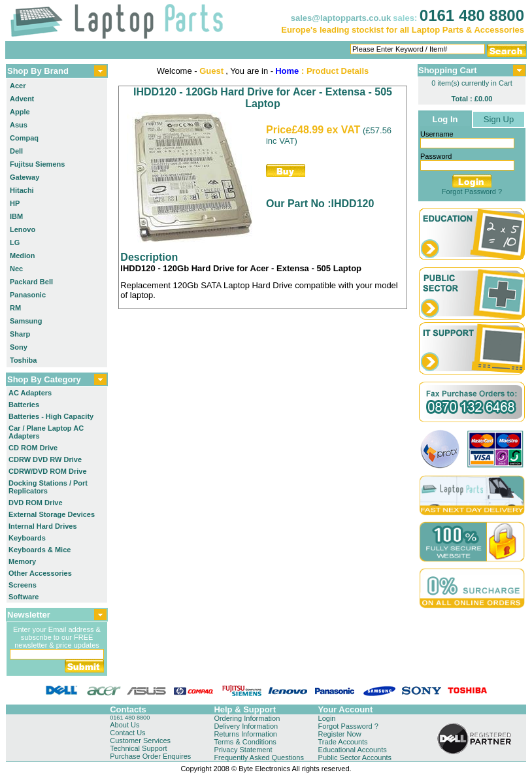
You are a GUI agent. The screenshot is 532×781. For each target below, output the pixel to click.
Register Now (340, 734)
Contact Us (127, 733)
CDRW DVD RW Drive (45, 459)
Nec (16, 269)
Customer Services (140, 740)
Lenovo (23, 229)
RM (15, 308)
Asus (19, 125)
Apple (20, 112)
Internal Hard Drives (43, 526)
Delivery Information (246, 726)
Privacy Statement (243, 750)
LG (15, 242)
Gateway (25, 177)
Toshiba (23, 360)
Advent (22, 99)
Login (327, 718)
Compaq (24, 138)
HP (15, 203)
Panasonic (28, 295)
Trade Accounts (343, 742)
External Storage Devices (52, 514)
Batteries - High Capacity (51, 416)
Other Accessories (40, 573)
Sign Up (499, 119)
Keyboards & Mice (40, 550)
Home (287, 71)
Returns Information (245, 734)
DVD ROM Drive (36, 503)
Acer (18, 86)
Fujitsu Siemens (37, 164)
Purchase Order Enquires (150, 756)
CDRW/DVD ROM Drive (48, 471)
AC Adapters (30, 393)
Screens (23, 585)
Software (24, 597)
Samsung (26, 321)
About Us (125, 725)
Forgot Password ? (472, 191)
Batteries (24, 405)
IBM (16, 216)
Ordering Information (247, 718)
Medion (23, 256)
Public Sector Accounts (355, 757)
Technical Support (138, 748)
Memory (22, 561)
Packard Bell (31, 282)
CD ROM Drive (33, 448)
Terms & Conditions (245, 742)
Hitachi (22, 190)
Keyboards (27, 538)
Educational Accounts (353, 750)
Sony (19, 347)
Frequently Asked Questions (259, 757)
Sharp (20, 334)
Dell (16, 151)
